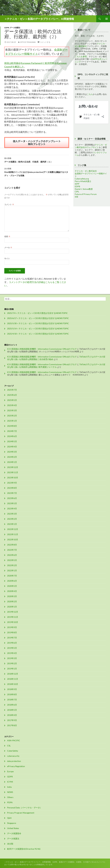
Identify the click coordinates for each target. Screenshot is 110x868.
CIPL (77, 192)
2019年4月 (12, 653)
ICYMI (10, 782)
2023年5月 (12, 503)
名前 (7, 236)
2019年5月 (12, 648)
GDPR (7, 28)
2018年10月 (13, 684)
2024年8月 (12, 426)
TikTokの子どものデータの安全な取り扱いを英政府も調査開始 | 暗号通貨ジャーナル (56, 366)
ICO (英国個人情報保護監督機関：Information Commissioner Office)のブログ (42, 349)
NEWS (10, 792)
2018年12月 (13, 674)
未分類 (10, 844)
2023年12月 (13, 467)
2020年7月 (12, 576)
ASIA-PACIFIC (14, 740)
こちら (90, 94)
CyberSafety (13, 751)
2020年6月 (12, 581)
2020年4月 (12, 591)
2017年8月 (12, 725)
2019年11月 (13, 617)
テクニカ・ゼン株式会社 (86, 171)
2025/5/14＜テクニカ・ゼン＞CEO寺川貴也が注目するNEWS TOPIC (38, 329)
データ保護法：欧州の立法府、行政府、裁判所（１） (37, 160)
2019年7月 (12, 638)
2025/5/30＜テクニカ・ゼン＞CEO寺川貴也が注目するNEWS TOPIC (38, 323)
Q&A (9, 818)
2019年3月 (12, 658)
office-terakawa (28, 42)
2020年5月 (12, 586)
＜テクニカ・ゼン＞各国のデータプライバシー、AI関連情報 (39, 19)
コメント (9, 204)
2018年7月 (12, 700)
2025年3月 (12, 410)
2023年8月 (12, 488)
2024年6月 (12, 436)
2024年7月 (12, 431)
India (9, 787)
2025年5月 (12, 400)
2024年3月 (12, 452)
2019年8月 (12, 632)
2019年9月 (12, 627)
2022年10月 (13, 539)
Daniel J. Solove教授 (84, 189)
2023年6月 (12, 498)
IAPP (77, 184)
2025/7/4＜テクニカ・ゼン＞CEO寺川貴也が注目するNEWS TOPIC (37, 313)
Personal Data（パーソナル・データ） (24, 808)
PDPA (10, 802)
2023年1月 (12, 524)
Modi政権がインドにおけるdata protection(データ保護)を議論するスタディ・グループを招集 (37, 172)
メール (8, 247)
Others (10, 797)
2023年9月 (12, 483)
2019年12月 (13, 612)
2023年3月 (12, 514)
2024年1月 (12, 462)
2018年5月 (12, 710)
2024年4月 (12, 447)
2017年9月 (12, 720)
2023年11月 (13, 472)
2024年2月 (12, 457)
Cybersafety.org (82, 179)
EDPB (77, 186)
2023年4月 (12, 509)
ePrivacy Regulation (16, 766)
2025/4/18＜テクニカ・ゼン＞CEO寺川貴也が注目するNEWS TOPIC (38, 334)
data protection (14, 761)
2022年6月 (12, 555)
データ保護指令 (14, 833)
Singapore (12, 823)
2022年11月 (13, 534)
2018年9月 (12, 689)
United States (13, 828)
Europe (10, 771)
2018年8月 (12, 694)
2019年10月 (13, 622)
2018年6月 (12, 705)
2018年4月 (12, 715)
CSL (9, 746)
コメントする (45, 42)
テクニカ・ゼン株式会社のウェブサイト (91, 146)
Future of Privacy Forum (86, 194)
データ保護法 (15, 28)
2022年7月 (12, 550)
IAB (76, 197)
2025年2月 (12, 416)
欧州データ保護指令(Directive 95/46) (24, 849)
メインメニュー (107, 19)
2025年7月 (12, 390)
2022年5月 (12, 560)
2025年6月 (12, 395)
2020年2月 (12, 601)
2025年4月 (12, 405)
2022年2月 (12, 565)
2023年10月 (13, 478)
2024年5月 (12, 441)
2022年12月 (13, 529)
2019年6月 (12, 643)
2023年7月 (12, 493)
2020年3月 (12, 596)
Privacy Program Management (21, 813)
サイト (7, 258)
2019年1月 (12, 669)
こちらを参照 (81, 56)
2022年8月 (12, 545)
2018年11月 (13, 679)
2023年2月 (12, 519)
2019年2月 (12, 663)
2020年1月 (12, 607)
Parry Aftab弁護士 (83, 181)
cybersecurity (13, 756)
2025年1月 (12, 421)
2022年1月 (12, 570)
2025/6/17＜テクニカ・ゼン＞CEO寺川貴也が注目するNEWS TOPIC (38, 318)
